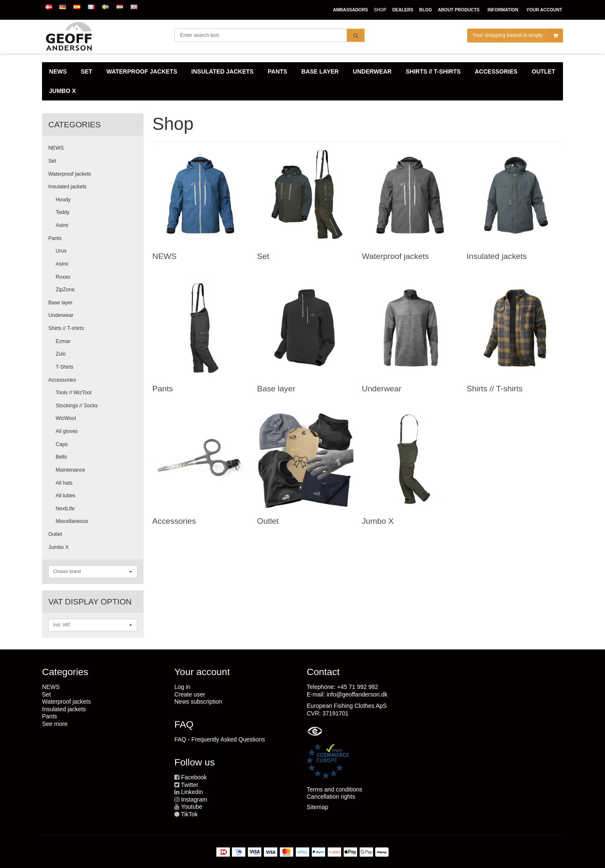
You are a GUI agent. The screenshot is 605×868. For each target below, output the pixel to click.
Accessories (62, 380)
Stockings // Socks (77, 406)
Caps (62, 444)
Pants (55, 238)
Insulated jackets (67, 187)
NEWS (56, 148)
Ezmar (63, 341)
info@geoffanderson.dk (357, 694)
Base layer (60, 303)
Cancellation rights (331, 797)
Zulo (61, 354)
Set (52, 161)
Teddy (63, 212)
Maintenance (71, 470)
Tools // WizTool (74, 393)
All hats (64, 483)
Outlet (55, 534)
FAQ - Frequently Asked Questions (220, 739)
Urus (61, 251)
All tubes (66, 496)
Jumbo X (58, 547)
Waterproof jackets (70, 174)
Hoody (63, 200)
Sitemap (317, 807)
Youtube (192, 807)
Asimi (62, 225)
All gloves (67, 431)
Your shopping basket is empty (518, 36)
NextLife (65, 509)
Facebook (194, 777)
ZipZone (65, 290)
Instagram (194, 799)
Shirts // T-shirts (66, 328)
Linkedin (192, 792)
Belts (62, 457)
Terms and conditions (334, 789)
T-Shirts (65, 367)
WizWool (66, 418)
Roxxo (63, 277)
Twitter (190, 785)
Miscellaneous (72, 521)
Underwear (61, 315)
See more (55, 724)
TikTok (189, 814)
